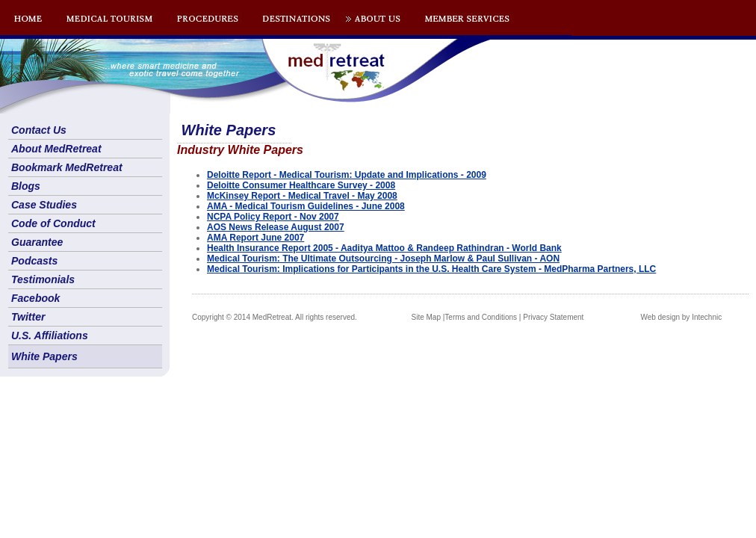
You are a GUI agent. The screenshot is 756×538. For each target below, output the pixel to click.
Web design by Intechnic (681, 317)
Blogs (26, 186)
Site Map (426, 317)
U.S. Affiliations (50, 336)
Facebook (35, 298)
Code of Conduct (53, 223)
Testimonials (43, 279)
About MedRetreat (56, 149)
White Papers (44, 356)
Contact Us (39, 130)
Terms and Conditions (481, 317)
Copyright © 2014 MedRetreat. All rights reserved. (275, 317)
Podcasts (34, 261)
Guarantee (37, 242)
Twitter (28, 317)
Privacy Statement (553, 317)
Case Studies (44, 205)
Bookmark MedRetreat (67, 167)
